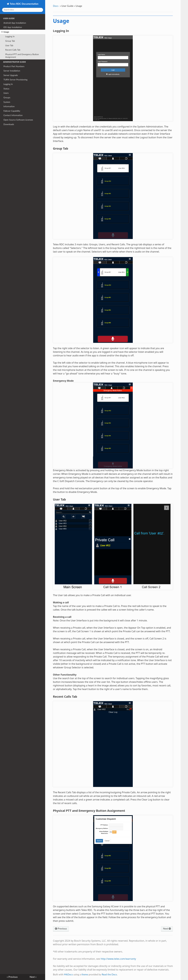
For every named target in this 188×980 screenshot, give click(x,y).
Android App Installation (15, 23)
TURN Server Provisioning (15, 80)
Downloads (9, 124)
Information (9, 106)
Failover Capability (12, 111)
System (7, 102)
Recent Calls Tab (13, 50)
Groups (7, 98)
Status (6, 89)
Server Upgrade (11, 75)
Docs (56, 6)
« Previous (12, 977)
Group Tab (10, 41)
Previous (61, 929)
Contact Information (13, 115)
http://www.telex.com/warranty (118, 959)
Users (6, 93)
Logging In (10, 36)
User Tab (9, 46)
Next (167, 929)
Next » (33, 977)
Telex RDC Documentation (24, 4)
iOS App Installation (13, 27)
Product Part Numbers (14, 66)
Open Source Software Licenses (18, 120)
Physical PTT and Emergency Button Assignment (22, 56)
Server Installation (12, 71)
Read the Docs (109, 975)
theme (85, 975)
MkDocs (68, 975)
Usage (5, 32)
